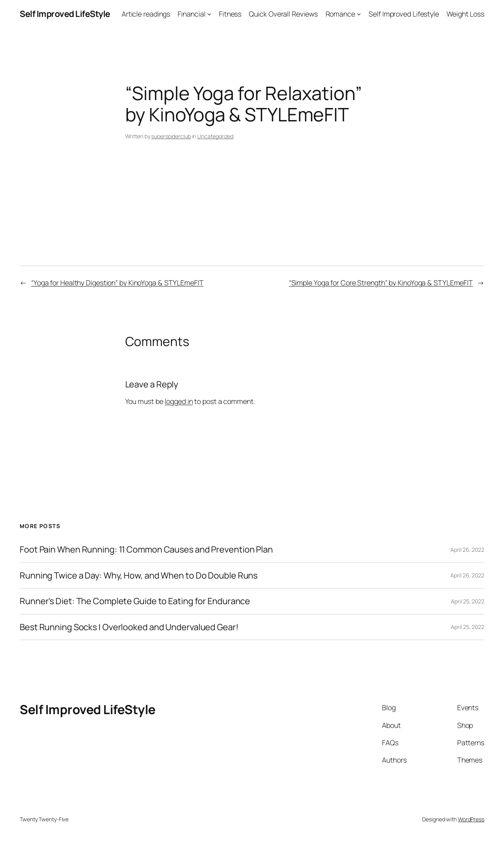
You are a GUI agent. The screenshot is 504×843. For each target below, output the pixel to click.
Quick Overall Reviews (283, 14)
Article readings (146, 14)
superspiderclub (171, 136)
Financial (191, 14)
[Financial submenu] (209, 14)
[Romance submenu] (359, 14)
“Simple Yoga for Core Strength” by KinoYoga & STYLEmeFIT (381, 283)
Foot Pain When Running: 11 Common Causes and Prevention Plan (146, 549)
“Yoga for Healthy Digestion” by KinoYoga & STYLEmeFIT (117, 283)
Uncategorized (215, 136)
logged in (179, 401)
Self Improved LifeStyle (65, 14)
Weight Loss (465, 14)
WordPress (471, 819)
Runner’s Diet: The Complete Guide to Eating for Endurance (135, 601)
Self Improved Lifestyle (404, 14)
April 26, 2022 (467, 550)
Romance (340, 14)
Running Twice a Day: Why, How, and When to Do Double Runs (139, 575)
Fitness (230, 14)
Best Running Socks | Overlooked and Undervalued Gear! (129, 627)
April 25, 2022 (468, 601)
